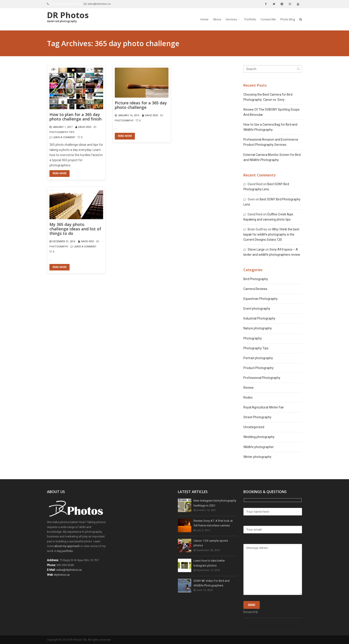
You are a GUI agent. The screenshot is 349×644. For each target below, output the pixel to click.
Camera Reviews (255, 289)
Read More (60, 173)
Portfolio (250, 19)
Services (231, 19)
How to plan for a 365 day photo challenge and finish (76, 117)
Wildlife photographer (259, 447)
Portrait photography (258, 358)
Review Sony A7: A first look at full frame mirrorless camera (213, 523)
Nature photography (258, 328)
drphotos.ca (62, 575)
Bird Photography (256, 279)
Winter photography (257, 457)
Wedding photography (259, 437)
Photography (124, 121)
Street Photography (257, 417)
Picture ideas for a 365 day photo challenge (141, 105)
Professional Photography (262, 378)
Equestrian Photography (261, 299)
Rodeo (248, 397)
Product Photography (259, 368)
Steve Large (256, 249)
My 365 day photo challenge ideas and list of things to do (75, 229)
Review (249, 388)
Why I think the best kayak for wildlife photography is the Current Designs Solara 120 (271, 234)
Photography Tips (62, 132)
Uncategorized (254, 427)
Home (204, 19)
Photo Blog (288, 19)
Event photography (257, 309)
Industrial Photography (259, 318)
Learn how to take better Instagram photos (209, 563)
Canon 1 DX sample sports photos (211, 543)
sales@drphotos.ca (97, 4)
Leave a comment (64, 137)
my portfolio (65, 551)
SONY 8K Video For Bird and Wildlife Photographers (212, 583)
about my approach (67, 546)
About (217, 19)
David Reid (85, 127)
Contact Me (268, 19)
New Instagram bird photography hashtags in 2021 (215, 503)
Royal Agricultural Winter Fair (264, 407)
